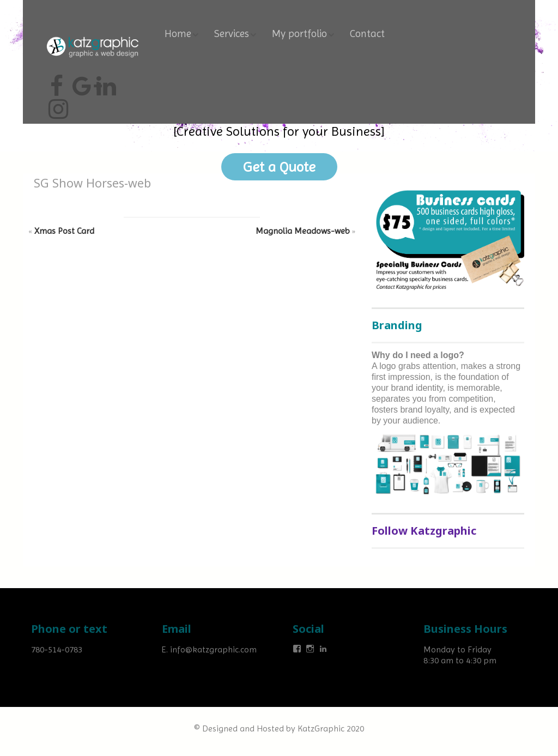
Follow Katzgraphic (424, 531)
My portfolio (299, 34)
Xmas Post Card (64, 231)
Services (232, 34)
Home (178, 34)
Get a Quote (279, 167)
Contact (367, 34)
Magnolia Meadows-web (303, 231)
